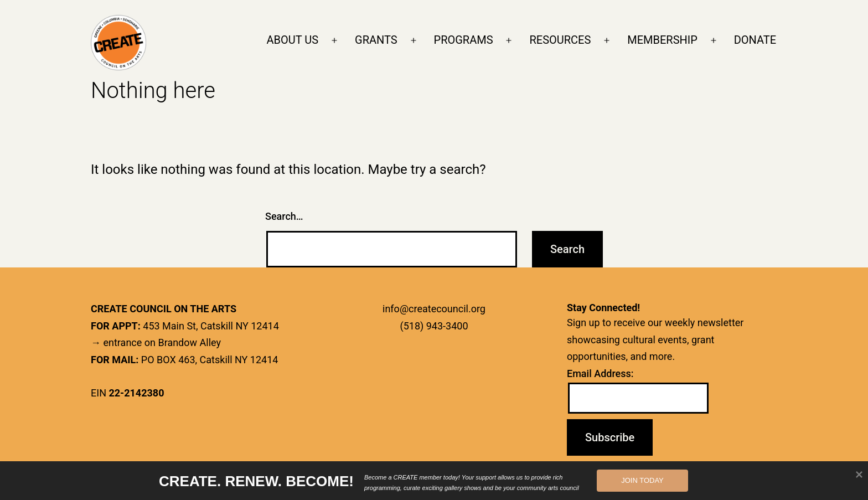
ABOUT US (293, 40)
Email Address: (600, 373)
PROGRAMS (464, 40)
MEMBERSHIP (662, 40)
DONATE (755, 40)
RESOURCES (560, 40)
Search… (284, 216)
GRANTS (376, 40)
